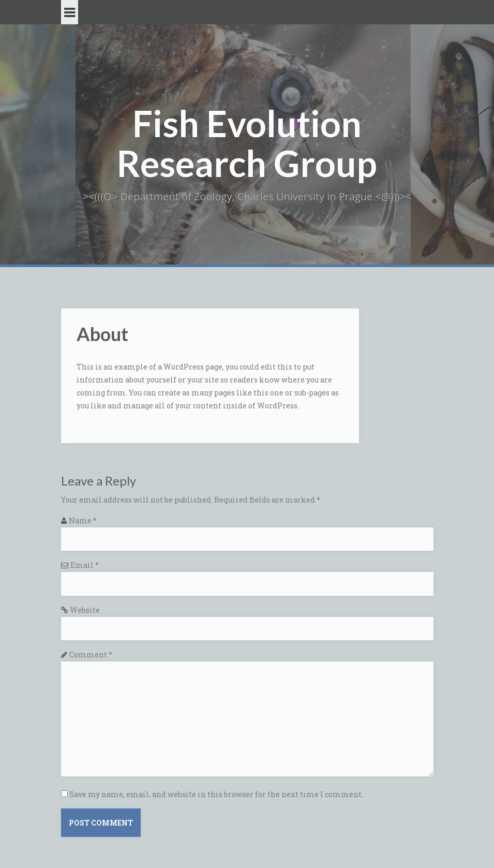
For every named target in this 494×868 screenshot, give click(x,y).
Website (85, 610)
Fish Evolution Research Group (247, 143)
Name (83, 520)
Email (85, 565)
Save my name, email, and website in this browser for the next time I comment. (216, 794)
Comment (91, 654)
